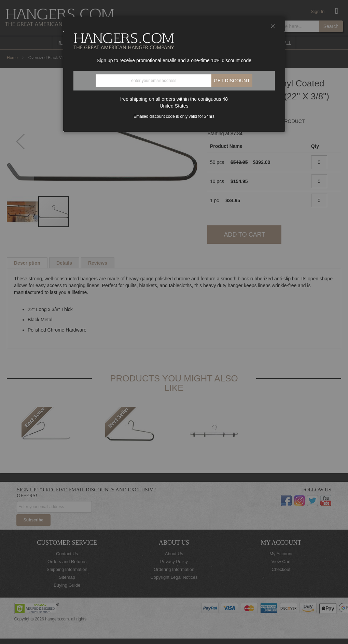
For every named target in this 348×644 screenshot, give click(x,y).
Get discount (232, 81)
